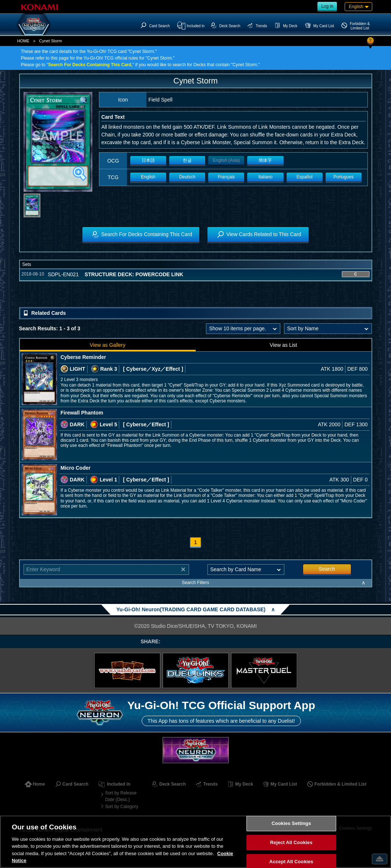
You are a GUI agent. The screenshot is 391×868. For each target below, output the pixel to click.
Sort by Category (122, 807)
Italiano (265, 177)
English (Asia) (226, 160)
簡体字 (265, 160)
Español (304, 177)
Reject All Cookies (291, 842)
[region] (195, 842)
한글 (187, 160)
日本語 (148, 160)
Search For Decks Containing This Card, (90, 65)
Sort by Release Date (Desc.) (121, 796)
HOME (24, 41)
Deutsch (187, 177)
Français (226, 177)
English (148, 177)
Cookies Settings (291, 824)
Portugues (344, 177)
